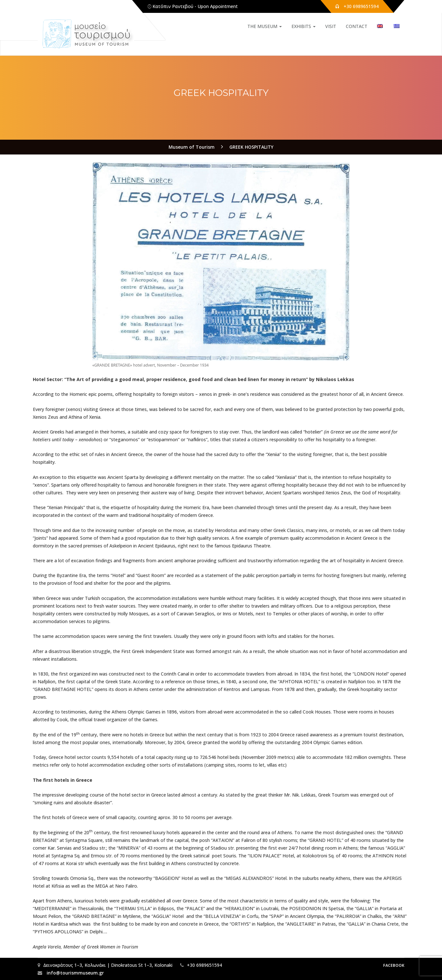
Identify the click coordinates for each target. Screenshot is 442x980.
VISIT (331, 26)
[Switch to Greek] (394, 26)
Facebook (394, 965)
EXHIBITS (304, 26)
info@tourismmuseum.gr (75, 973)
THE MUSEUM (265, 26)
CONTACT (357, 26)
